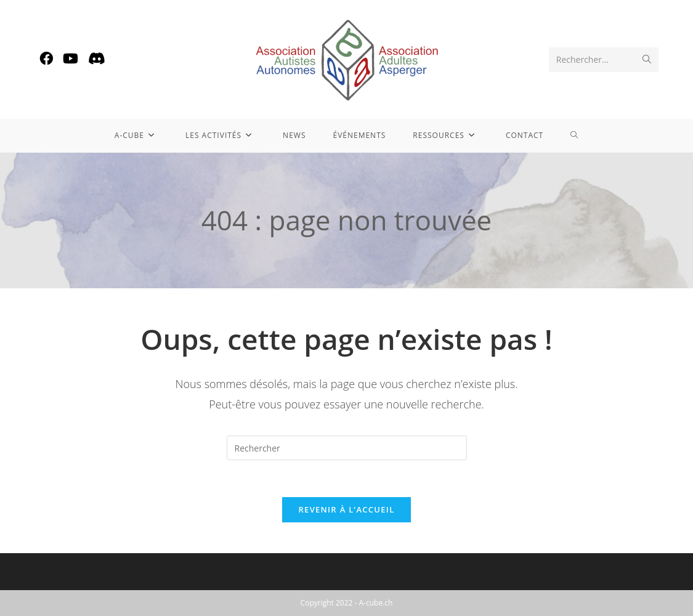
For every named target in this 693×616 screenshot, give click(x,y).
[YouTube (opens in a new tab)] (71, 58)
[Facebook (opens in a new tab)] (46, 58)
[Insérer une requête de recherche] (347, 448)
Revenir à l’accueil (346, 509)
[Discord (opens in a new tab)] (97, 58)
